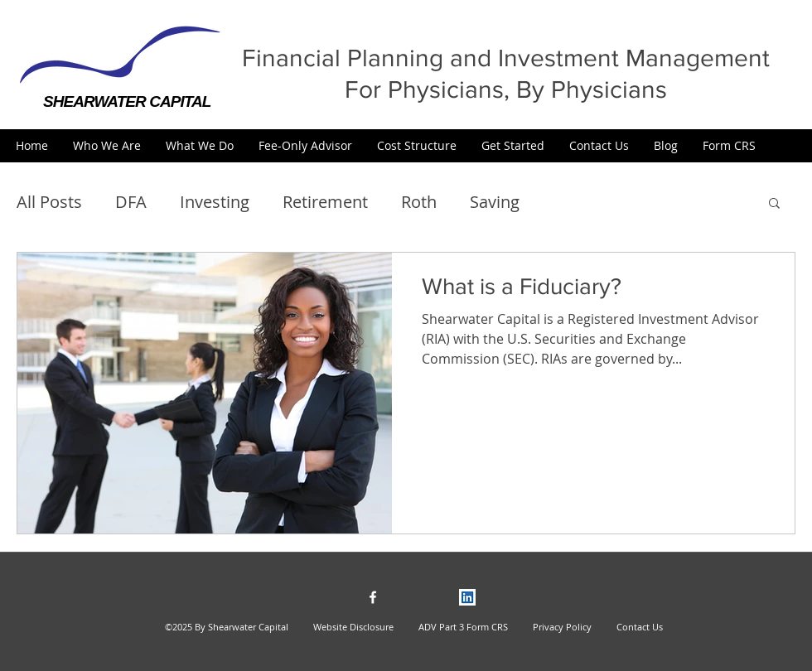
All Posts (49, 202)
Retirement (325, 202)
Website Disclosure (353, 627)
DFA (131, 202)
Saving (495, 202)
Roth (419, 202)
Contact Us (640, 627)
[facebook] (373, 597)
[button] (107, 145)
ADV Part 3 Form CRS (463, 627)
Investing (215, 202)
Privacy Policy (555, 627)
